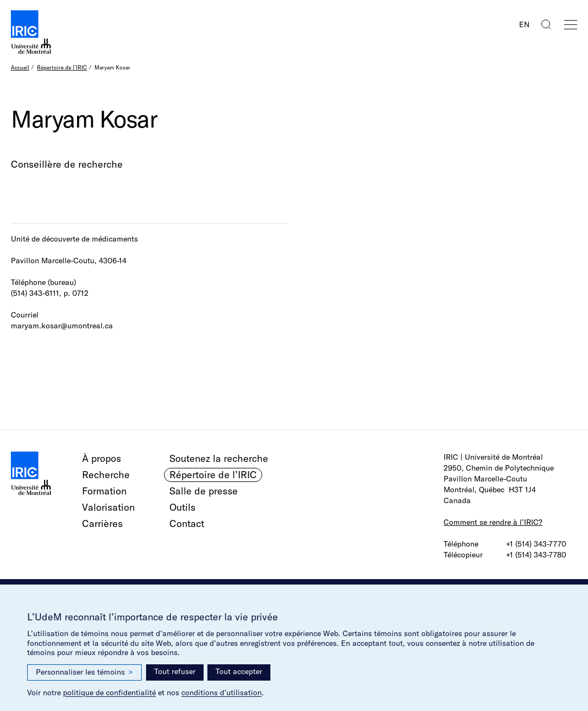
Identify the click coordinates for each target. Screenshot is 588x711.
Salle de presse (204, 491)
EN (524, 24)
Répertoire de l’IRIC (62, 68)
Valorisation (108, 507)
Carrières (102, 523)
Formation (104, 491)
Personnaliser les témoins (84, 672)
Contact (187, 523)
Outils (182, 507)
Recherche (106, 475)
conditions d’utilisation (222, 693)
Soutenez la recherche (219, 458)
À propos (102, 458)
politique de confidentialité (109, 693)
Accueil (20, 68)
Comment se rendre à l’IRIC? (493, 522)
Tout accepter (239, 671)
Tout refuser (175, 671)
